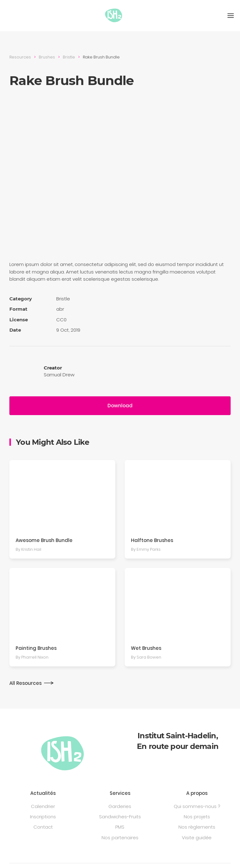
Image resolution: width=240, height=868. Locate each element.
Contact (43, 827)
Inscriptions (43, 817)
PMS (120, 827)
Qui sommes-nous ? (197, 806)
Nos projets (197, 817)
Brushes (47, 57)
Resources (20, 57)
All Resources (25, 683)
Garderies (120, 806)
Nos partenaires (120, 838)
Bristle (69, 57)
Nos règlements (197, 827)
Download (120, 406)
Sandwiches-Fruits (120, 817)
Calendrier (43, 806)
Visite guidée (197, 838)
